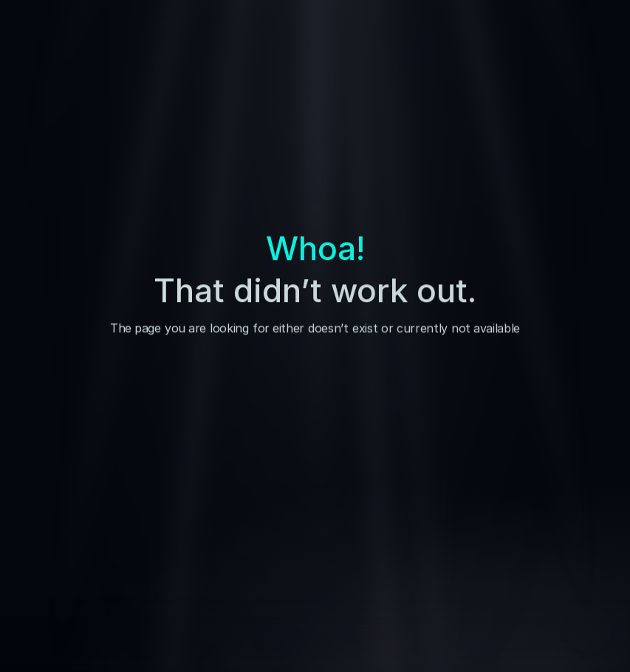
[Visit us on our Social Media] (530, 543)
